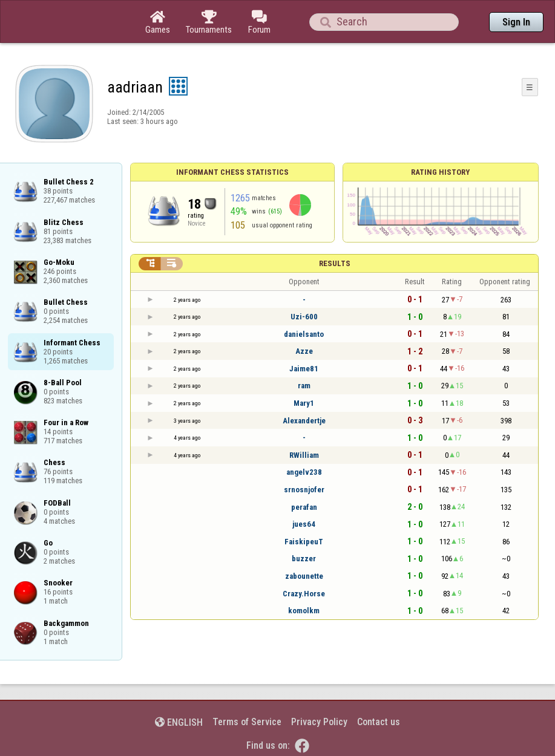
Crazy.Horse (304, 594)
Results (335, 263)
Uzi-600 (304, 317)
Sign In (516, 22)
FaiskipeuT (304, 542)
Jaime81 (304, 369)
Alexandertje (304, 421)
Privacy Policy (319, 722)
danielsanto (304, 334)
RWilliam (304, 455)
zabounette (304, 576)
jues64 (304, 524)
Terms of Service (247, 722)
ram (304, 386)
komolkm (304, 611)
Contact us (379, 722)
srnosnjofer (304, 490)
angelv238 (304, 472)
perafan (304, 507)
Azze (304, 351)
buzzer (304, 559)
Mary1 (304, 403)
